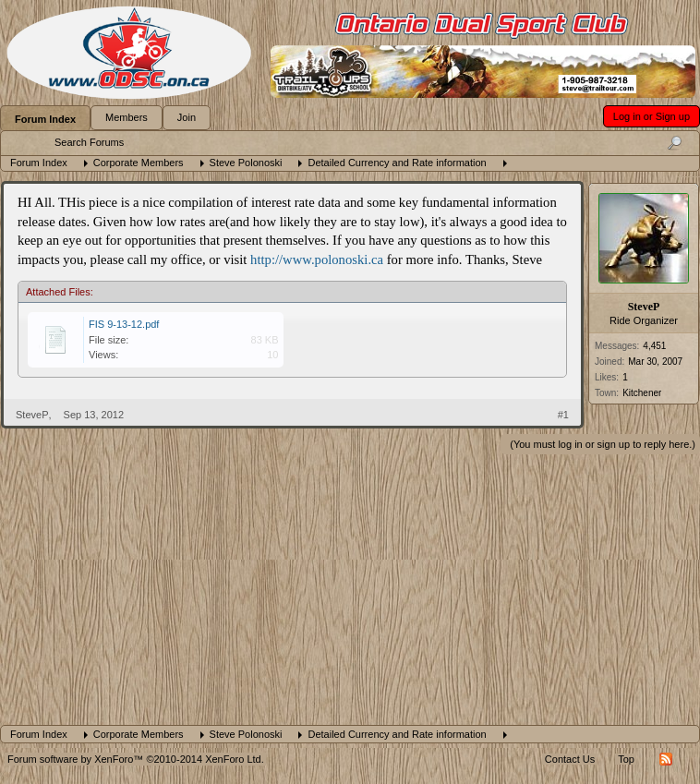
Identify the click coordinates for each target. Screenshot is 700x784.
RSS (666, 759)
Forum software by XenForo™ (136, 759)
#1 (563, 415)
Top (626, 759)
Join (187, 117)
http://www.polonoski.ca (317, 259)
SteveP (644, 307)
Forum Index (45, 119)
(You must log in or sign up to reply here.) (603, 444)
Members (127, 117)
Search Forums (89, 142)
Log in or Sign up (652, 116)
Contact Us (570, 759)
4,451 (654, 346)
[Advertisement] (350, 586)
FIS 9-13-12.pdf (124, 324)
